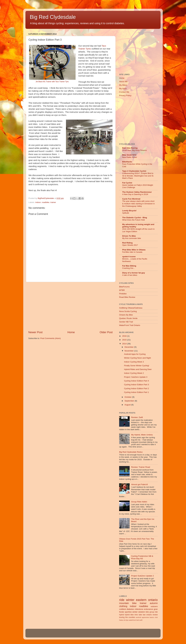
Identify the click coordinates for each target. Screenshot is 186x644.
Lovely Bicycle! (129, 211)
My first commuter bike (132, 238)
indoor (38, 202)
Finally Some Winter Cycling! (137, 366)
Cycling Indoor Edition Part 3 (137, 385)
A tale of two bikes (130, 275)
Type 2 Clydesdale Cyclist (134, 171)
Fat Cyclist (127, 183)
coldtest (123, 609)
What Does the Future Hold (133, 220)
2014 (125, 344)
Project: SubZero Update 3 (136, 377)
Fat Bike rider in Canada (132, 252)
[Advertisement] (70, 306)
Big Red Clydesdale (53, 17)
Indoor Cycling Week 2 (134, 373)
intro (136, 615)
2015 (125, 340)
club (156, 617)
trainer (53, 202)
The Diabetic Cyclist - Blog (135, 218)
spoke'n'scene (129, 257)
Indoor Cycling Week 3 (134, 362)
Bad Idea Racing (130, 148)
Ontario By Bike (126, 315)
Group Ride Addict (139, 502)
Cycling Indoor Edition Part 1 (137, 392)
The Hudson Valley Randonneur (137, 192)
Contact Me (124, 92)
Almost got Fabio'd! (139, 484)
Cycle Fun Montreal (131, 199)
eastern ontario (147, 600)
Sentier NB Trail (126, 322)
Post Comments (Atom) (51, 338)
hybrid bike (129, 615)
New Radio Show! (130, 157)
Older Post (106, 332)
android (138, 617)
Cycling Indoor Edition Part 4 (137, 381)
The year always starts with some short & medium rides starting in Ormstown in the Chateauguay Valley (138, 204)
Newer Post (35, 332)
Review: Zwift (137, 417)
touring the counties (127, 617)
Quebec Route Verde (128, 318)
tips (127, 620)
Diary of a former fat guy (134, 273)
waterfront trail (134, 620)
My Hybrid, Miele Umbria (142, 435)
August (128, 405)
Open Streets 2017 (130, 245)
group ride (154, 612)
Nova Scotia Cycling (128, 311)
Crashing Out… (129, 268)
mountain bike (128, 603)
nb (125, 620)
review (155, 615)
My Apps (123, 89)
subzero (154, 606)
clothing (123, 606)
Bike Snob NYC (129, 155)
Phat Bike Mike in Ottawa (134, 250)
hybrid (122, 615)
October (128, 397)
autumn (154, 603)
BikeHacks (127, 162)
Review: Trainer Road (141, 467)
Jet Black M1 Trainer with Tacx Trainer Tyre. (52, 82)
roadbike (46, 202)
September (130, 401)
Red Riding (127, 243)
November (129, 351)
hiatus (121, 620)
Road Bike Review (127, 297)
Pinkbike (123, 294)
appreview (145, 617)
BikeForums (124, 287)
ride (122, 600)
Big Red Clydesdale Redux (131, 452)
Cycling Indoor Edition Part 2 (137, 388)
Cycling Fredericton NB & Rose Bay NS (142, 557)
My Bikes (123, 85)
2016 (125, 336)
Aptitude (126, 213)
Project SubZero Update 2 (142, 576)
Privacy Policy (125, 95)
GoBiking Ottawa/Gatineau (131, 308)
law (144, 615)
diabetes (130, 609)
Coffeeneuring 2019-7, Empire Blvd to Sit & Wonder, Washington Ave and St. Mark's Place (138, 176)
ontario (149, 615)
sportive (128, 612)
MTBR (122, 290)
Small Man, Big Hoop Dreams (134, 150)
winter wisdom (139, 612)
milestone (139, 609)
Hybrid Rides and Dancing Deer (138, 369)
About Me (123, 82)
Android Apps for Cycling (135, 354)
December (129, 347)
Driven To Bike (129, 236)
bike (147, 612)
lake (140, 615)
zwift (141, 620)
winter (130, 600)
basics (152, 617)
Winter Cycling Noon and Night (138, 358)
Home (71, 332)
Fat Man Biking (129, 266)
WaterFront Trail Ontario (130, 325)
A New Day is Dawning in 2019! (135, 194)
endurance (148, 609)
